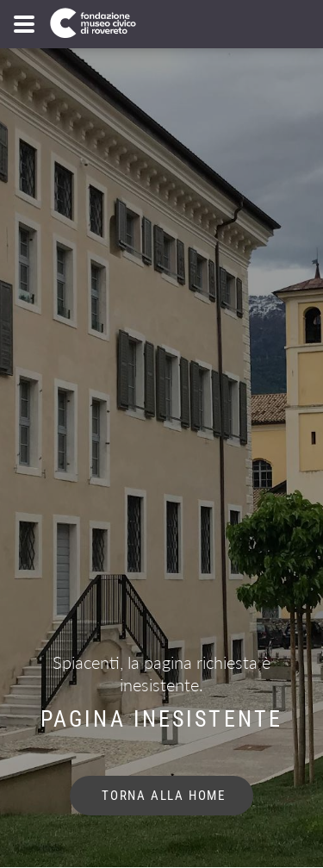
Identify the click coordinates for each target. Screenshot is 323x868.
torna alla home (161, 796)
